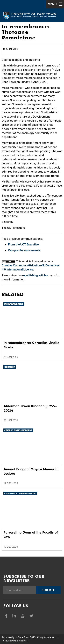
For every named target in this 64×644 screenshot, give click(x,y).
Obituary (10, 367)
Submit (48, 590)
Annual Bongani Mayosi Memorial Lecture (31, 471)
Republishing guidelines (15, 641)
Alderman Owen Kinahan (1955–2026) (30, 408)
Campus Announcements (24, 250)
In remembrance (14, 304)
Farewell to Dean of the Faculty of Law (31, 535)
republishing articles (35, 275)
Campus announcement (18, 430)
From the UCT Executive (23, 244)
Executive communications (20, 493)
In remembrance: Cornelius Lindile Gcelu (31, 345)
